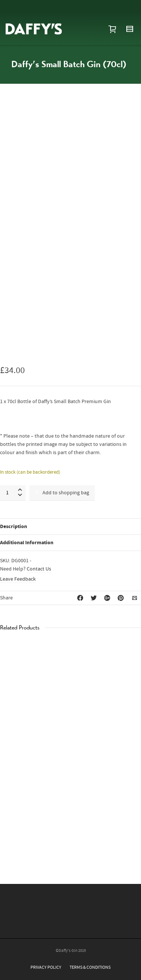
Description (14, 527)
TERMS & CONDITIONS (90, 967)
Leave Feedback (18, 579)
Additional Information (27, 543)
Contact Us (39, 569)
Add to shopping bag (62, 493)
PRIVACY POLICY (46, 967)
